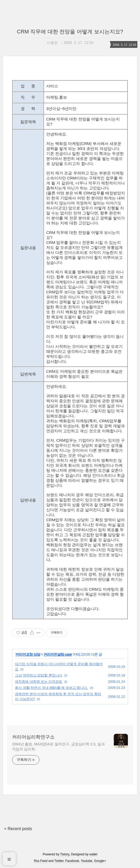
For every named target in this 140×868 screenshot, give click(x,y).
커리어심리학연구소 (33, 737)
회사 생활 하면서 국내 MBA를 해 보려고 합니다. (51, 688)
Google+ (100, 861)
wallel (93, 854)
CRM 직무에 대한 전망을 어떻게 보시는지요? (70, 32)
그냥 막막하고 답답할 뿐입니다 (39, 675)
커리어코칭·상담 (28, 654)
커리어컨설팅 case (58, 654)
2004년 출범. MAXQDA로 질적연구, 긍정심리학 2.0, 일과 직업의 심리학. (58, 747)
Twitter (59, 861)
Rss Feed (41, 861)
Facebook (72, 861)
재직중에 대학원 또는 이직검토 (39, 682)
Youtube (87, 861)
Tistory (65, 854)
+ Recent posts (18, 829)
